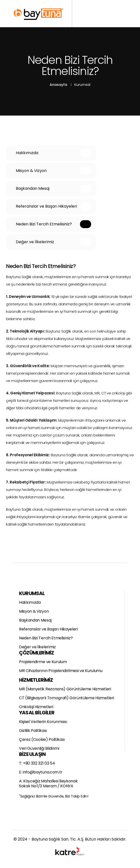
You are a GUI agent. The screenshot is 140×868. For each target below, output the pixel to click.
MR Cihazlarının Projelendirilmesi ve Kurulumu (61, 671)
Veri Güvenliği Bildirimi (39, 748)
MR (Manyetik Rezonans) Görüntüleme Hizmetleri (65, 689)
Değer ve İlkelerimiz (37, 647)
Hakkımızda (30, 603)
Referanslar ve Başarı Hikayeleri (48, 629)
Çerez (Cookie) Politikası (42, 740)
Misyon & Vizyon (34, 611)
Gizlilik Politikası (33, 731)
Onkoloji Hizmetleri (36, 707)
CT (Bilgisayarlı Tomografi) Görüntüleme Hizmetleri (67, 698)
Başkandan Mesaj (35, 620)
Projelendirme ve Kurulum (43, 662)
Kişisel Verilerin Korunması (43, 722)
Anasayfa (58, 85)
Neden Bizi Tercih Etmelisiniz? (46, 638)
